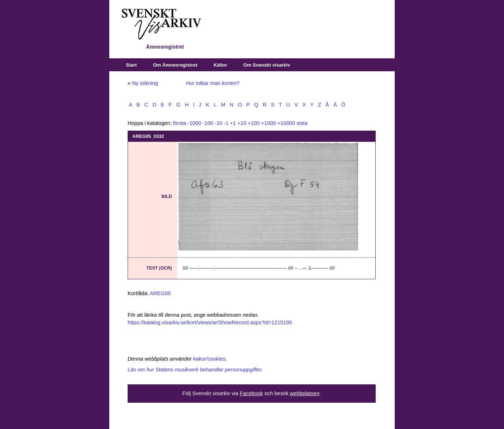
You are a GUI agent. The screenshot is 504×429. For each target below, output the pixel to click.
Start (131, 65)
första (180, 123)
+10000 (286, 123)
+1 (233, 123)
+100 (254, 123)
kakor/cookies (210, 359)
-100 (208, 123)
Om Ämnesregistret (175, 65)
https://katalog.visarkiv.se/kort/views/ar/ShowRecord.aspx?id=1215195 (210, 322)
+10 (242, 123)
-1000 (194, 123)
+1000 (268, 123)
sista (302, 123)
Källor (220, 65)
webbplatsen (304, 393)
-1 (226, 123)
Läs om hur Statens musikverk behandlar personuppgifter (194, 370)
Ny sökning (145, 83)
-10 (218, 123)
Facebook (251, 393)
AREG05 (160, 293)
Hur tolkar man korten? (213, 83)
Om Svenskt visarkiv (267, 65)
